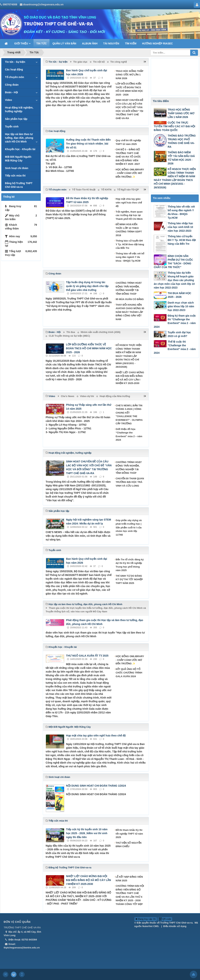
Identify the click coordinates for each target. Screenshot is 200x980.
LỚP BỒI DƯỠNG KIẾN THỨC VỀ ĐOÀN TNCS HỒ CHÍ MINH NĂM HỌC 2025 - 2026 (129, 89)
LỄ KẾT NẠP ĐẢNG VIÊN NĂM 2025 (129, 879)
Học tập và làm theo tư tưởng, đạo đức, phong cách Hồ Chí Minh (19, 138)
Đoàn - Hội (11, 92)
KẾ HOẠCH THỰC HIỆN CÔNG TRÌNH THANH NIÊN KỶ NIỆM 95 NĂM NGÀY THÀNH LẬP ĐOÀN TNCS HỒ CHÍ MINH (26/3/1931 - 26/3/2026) (129, 356)
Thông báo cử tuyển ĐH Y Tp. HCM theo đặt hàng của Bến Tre (130, 244)
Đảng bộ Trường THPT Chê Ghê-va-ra (19, 185)
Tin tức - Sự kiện (15, 62)
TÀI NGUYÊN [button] (111, 43)
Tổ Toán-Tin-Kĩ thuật (84, 190)
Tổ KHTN (106, 190)
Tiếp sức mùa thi (15, 176)
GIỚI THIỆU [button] (22, 45)
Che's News (68, 396)
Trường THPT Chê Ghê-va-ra (176, 923)
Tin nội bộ (99, 62)
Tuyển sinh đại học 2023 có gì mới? (179, 334)
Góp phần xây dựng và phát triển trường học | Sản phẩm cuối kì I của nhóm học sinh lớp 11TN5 (129, 528)
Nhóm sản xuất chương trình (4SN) (101, 332)
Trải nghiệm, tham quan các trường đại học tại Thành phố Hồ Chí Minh (129, 215)
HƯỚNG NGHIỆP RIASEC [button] (157, 43)
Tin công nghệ (119, 62)
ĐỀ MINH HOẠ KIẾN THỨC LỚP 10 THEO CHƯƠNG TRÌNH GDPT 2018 (129, 230)
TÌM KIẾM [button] (131, 43)
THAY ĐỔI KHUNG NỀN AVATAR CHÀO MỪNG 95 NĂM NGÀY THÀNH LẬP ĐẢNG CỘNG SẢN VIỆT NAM (130, 312)
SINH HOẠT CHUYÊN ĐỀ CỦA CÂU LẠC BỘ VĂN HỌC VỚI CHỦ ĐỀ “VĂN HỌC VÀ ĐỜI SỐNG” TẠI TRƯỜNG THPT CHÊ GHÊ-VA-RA (130, 109)
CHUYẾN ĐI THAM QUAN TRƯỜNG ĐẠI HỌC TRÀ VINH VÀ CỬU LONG (130, 482)
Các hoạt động (14, 69)
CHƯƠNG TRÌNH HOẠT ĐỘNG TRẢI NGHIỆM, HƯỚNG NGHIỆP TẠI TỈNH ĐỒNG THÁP (129, 288)
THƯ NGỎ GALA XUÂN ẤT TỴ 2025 (87, 656)
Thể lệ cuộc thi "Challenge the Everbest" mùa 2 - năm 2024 (175, 347)
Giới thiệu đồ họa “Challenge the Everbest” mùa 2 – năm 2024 (129, 435)
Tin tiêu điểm (161, 101)
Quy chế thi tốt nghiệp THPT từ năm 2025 (128, 142)
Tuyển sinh (12, 127)
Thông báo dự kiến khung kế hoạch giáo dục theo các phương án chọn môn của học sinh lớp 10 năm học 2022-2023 (174, 280)
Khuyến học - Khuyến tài (20, 149)
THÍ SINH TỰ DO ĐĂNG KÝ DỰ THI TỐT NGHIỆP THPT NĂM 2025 (129, 579)
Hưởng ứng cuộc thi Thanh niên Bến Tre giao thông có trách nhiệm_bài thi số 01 (88, 144)
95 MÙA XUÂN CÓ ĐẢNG (130, 299)
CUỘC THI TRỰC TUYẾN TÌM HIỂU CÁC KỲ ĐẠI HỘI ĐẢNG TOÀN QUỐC (174, 126)
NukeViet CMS (150, 926)
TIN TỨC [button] (41, 43)
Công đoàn (12, 85)
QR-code (165, 919)
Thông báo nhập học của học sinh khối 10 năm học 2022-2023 (180, 227)
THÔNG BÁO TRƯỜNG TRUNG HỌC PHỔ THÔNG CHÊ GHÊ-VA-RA (182, 141)
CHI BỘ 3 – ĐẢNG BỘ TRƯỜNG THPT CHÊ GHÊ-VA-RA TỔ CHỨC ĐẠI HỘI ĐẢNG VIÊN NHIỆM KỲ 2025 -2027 (128, 157)
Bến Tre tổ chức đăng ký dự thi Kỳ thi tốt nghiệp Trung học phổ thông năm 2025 (130, 565)
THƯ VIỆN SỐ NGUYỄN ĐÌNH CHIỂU (129, 845)
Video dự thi (87, 396)
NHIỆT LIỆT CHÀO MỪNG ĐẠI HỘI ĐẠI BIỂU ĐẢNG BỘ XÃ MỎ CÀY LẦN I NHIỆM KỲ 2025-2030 (130, 378)
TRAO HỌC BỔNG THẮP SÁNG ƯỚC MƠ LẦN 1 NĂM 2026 (130, 75)
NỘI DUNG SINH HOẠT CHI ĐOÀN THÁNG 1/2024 (96, 786)
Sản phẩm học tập (16, 119)
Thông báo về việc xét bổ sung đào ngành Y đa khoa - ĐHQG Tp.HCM (130, 257)
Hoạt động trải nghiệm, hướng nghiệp (19, 109)
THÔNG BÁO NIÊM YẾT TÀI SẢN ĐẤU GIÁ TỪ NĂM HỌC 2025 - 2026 (181, 158)
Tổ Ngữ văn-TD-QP (128, 190)
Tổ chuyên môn (15, 77)
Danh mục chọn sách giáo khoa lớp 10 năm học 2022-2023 (181, 306)
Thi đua (71, 332)
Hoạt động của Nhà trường (115, 396)
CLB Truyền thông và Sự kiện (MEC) (69, 336)
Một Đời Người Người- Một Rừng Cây (18, 159)
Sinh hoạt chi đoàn (17, 168)
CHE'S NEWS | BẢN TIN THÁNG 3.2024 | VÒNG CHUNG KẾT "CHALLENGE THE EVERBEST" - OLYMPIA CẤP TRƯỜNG (129, 415)
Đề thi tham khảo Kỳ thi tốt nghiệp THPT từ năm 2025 (129, 834)
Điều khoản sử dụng (175, 926)
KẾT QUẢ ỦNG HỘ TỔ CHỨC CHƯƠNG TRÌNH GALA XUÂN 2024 (129, 673)
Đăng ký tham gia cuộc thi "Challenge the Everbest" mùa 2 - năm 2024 (175, 321)
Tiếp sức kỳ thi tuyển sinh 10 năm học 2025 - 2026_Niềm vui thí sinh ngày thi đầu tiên (87, 833)
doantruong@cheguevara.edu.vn (43, 4)
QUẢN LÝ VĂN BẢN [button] (64, 43)
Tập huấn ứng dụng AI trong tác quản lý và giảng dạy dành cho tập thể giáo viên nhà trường (87, 286)
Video (9, 100)
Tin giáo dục (80, 62)
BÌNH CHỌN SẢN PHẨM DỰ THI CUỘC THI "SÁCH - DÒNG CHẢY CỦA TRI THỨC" (173, 262)
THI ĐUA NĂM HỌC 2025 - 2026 (179, 295)
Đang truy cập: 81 (146, 919)
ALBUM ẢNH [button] (90, 43)
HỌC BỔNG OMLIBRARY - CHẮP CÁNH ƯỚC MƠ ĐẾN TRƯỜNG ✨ (130, 173)
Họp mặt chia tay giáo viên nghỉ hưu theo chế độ (129, 203)
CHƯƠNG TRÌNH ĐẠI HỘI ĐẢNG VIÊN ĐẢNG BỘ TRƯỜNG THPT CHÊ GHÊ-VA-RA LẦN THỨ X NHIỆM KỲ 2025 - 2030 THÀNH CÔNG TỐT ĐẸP (130, 895)
